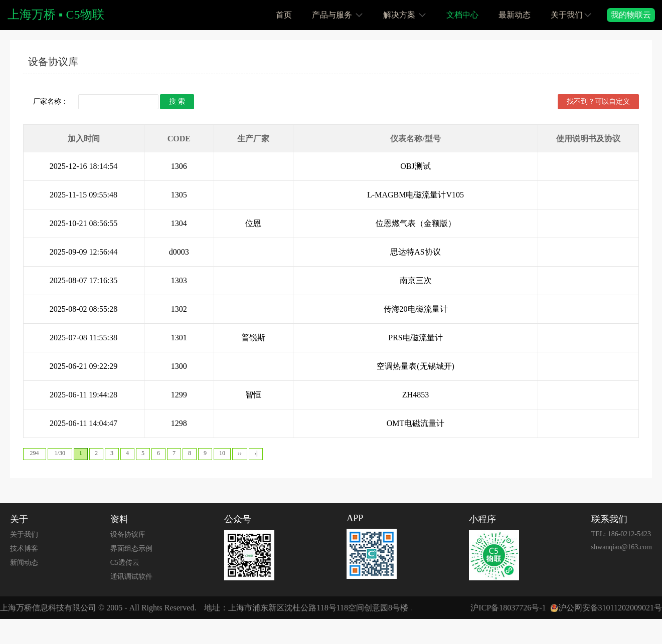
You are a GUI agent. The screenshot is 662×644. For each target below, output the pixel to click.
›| (256, 453)
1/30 (60, 453)
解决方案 (405, 14)
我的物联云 (631, 15)
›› (240, 453)
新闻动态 (24, 563)
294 (35, 453)
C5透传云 (125, 563)
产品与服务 (338, 14)
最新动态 (515, 15)
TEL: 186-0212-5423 (621, 534)
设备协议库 (53, 62)
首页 (284, 15)
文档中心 (462, 15)
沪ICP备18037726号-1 (508, 608)
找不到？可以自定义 (598, 101)
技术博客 (24, 549)
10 (222, 453)
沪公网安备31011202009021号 (610, 608)
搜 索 (177, 101)
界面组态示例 (131, 549)
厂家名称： (51, 101)
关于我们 (571, 14)
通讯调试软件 (131, 577)
